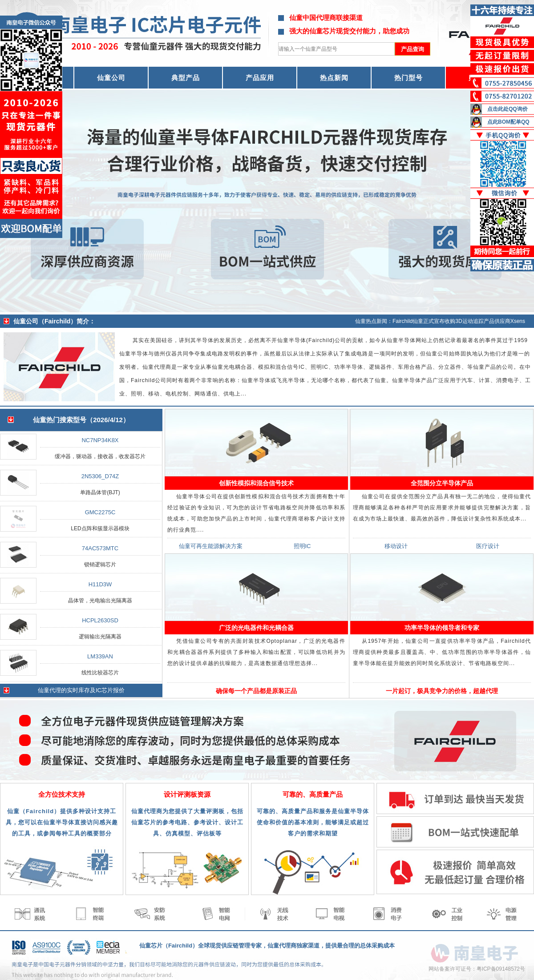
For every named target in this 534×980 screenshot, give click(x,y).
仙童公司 (111, 78)
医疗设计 (488, 546)
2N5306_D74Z (100, 476)
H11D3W (100, 584)
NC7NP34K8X (100, 440)
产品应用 (260, 78)
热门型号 (409, 78)
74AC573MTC (100, 548)
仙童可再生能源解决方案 (211, 546)
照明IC (302, 546)
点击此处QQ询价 (508, 109)
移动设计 (396, 546)
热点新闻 (334, 78)
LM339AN (100, 656)
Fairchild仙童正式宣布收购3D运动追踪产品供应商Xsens (459, 321)
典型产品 (186, 78)
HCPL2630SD (100, 620)
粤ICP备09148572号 (501, 969)
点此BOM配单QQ (508, 122)
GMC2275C (100, 512)
